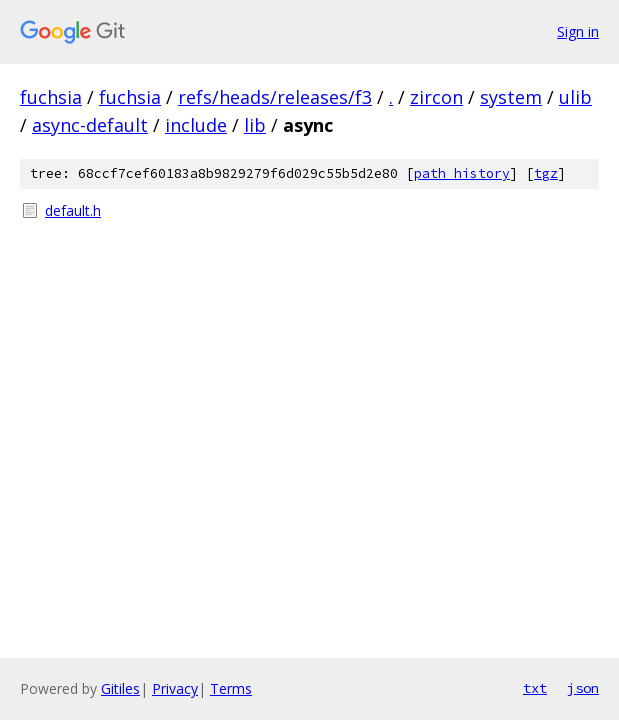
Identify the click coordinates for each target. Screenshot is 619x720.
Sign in (578, 31)
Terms (231, 688)
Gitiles (120, 688)
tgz (546, 173)
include (196, 125)
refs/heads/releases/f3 (275, 97)
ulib (575, 97)
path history (462, 173)
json (583, 688)
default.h (73, 210)
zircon (436, 97)
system (511, 97)
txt (535, 688)
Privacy (175, 688)
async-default (90, 125)
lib (255, 125)
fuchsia (51, 97)
